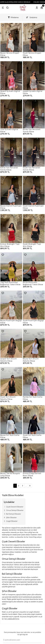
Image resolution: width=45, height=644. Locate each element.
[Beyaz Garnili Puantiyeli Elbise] (11, 190)
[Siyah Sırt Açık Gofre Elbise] (34, 420)
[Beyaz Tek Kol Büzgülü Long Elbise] (11, 458)
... (26, 486)
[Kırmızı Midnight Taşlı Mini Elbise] (11, 229)
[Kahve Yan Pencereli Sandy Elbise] (11, 152)
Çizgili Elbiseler (12, 521)
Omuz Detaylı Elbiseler (15, 510)
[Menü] (3, 8)
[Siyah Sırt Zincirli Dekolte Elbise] (11, 381)
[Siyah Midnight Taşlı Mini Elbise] (34, 229)
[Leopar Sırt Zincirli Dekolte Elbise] (11, 343)
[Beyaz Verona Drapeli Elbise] (11, 38)
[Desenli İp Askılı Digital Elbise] (11, 76)
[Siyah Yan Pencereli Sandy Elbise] (34, 152)
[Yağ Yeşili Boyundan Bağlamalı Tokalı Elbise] (11, 267)
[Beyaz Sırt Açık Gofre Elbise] (11, 420)
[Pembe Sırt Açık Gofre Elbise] (34, 381)
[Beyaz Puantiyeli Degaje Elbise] (11, 305)
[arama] (7, 8)
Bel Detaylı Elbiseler (14, 514)
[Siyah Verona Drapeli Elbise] (34, 38)
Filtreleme (13, 17)
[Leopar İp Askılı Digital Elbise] (34, 76)
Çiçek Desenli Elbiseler (15, 507)
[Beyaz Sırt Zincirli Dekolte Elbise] (34, 343)
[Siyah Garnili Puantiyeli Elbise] (34, 190)
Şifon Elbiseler (11, 518)
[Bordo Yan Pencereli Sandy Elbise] (34, 114)
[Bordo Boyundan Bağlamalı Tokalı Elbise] (34, 267)
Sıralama (32, 17)
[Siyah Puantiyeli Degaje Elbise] (34, 305)
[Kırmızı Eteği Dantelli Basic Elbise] (34, 458)
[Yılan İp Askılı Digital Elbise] (11, 114)
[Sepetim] (42, 8)
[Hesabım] (37, 8)
